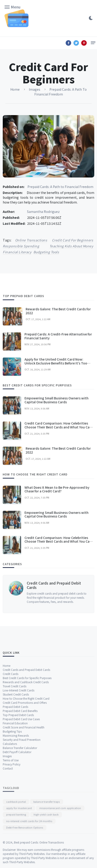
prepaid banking (16, 843)
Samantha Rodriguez (43, 212)
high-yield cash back (46, 843)
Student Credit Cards (16, 744)
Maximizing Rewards (16, 785)
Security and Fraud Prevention (22, 790)
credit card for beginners (73, 240)
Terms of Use (11, 810)
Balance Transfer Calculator (20, 798)
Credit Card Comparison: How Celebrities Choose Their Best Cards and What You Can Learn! (58, 461)
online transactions (31, 240)
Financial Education (15, 773)
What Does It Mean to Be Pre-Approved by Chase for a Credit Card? (57, 523)
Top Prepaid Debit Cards (18, 765)
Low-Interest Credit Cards (19, 740)
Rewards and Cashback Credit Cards (26, 732)
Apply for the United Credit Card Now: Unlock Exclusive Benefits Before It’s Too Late (56, 397)
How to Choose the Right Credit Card (26, 748)
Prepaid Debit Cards (15, 757)
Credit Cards (11, 724)
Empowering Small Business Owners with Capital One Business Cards (57, 434)
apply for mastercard (19, 837)
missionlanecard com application (60, 837)
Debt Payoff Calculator (17, 802)
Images (7, 806)
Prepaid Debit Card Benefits (20, 761)
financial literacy (17, 252)
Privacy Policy (12, 814)
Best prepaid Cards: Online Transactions (39, 856)
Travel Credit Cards (15, 736)
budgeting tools (46, 252)
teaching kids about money (71, 246)
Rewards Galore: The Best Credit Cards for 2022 (58, 345)
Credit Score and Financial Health (24, 777)
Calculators (10, 794)
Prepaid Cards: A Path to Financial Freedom (60, 187)
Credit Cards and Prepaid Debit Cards (54, 606)
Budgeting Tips (12, 781)
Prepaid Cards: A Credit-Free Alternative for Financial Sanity (58, 370)
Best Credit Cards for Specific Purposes (27, 728)
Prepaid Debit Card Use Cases (21, 769)
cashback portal (16, 830)
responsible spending (21, 246)
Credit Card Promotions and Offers (25, 753)
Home (7, 716)
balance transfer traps (47, 830)
